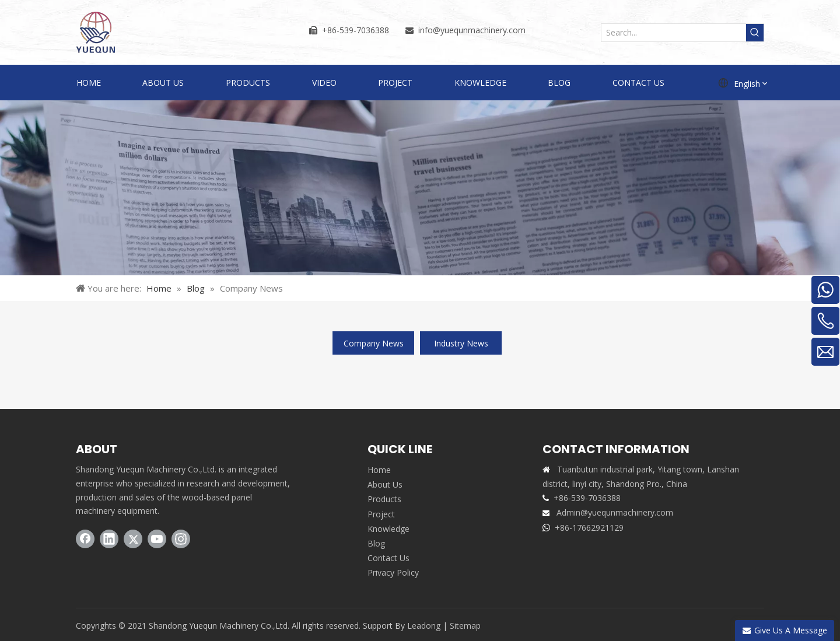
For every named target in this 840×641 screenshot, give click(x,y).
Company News (374, 343)
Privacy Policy (393, 572)
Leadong (424, 626)
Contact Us (388, 558)
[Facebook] (85, 539)
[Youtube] (157, 539)
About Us (385, 484)
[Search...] (674, 33)
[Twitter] (133, 539)
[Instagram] (181, 539)
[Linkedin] (109, 539)
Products (384, 499)
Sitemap (465, 626)
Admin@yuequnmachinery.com (615, 512)
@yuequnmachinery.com (479, 30)
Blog (376, 543)
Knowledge (388, 529)
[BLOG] (420, 188)
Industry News (461, 343)
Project (381, 514)
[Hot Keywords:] (755, 33)
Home (379, 470)
